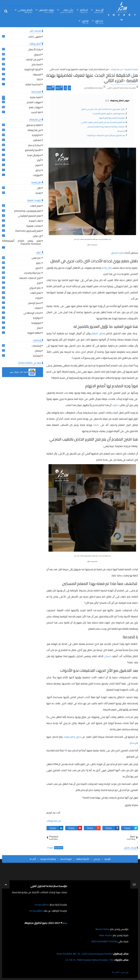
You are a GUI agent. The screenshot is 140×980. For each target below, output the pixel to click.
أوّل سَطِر (99, 11)
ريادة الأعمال (35, 50)
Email (51, 88)
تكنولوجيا (37, 135)
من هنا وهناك (54, 821)
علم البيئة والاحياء (32, 273)
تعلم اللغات (35, 206)
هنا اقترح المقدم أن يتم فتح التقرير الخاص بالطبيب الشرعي (103, 122)
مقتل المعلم (98, 333)
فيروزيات (37, 175)
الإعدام (134, 743)
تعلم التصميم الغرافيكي (29, 216)
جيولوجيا (37, 318)
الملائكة (37, 356)
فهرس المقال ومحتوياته (117, 101)
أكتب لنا (33, 859)
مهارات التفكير (34, 103)
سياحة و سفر (35, 146)
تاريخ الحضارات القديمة (30, 278)
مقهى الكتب (35, 37)
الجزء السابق (117, 253)
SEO (39, 80)
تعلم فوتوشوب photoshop (28, 211)
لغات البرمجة (35, 221)
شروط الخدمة (66, 859)
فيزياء (38, 298)
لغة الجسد (36, 113)
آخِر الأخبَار (84, 11)
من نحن (97, 859)
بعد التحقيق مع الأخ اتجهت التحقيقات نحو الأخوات (106, 135)
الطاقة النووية (34, 333)
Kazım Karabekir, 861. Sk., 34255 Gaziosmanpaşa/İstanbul (82, 954)
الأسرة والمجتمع (33, 150)
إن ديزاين (37, 236)
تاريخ (39, 283)
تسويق (37, 55)
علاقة (96, 425)
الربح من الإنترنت (33, 60)
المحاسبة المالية (33, 85)
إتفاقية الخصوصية (48, 859)
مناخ (39, 328)
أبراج (39, 160)
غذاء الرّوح (99, 22)
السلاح (108, 656)
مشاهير (37, 140)
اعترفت (115, 405)
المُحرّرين (85, 22)
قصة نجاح (36, 65)
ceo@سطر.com (41, 905)
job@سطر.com (35, 911)
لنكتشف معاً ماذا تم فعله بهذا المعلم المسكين (106, 127)
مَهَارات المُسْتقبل (46, 11)
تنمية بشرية (35, 98)
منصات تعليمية (34, 226)
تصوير (38, 165)
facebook (59, 848)
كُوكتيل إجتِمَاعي (25, 11)
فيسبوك (37, 75)
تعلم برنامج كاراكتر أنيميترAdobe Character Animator (22, 243)
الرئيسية (107, 859)
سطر (65, 923)
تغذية (38, 193)
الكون (38, 268)
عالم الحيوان (35, 288)
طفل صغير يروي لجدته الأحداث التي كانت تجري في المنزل (103, 109)
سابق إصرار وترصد (73, 737)
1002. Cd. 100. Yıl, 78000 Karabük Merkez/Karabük (87, 960)
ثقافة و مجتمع (34, 125)
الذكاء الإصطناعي (32, 313)
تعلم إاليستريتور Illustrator (28, 231)
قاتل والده (107, 268)
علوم (38, 263)
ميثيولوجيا (36, 323)
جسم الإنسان (35, 303)
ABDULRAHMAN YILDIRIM (103, 941)
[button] (23, 372)
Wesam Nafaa (102, 929)
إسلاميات (36, 346)
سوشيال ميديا (34, 156)
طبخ (39, 188)
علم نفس (36, 258)
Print (59, 88)
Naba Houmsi (105, 935)
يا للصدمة (121, 131)
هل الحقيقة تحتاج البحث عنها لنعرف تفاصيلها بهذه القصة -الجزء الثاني (92, 78)
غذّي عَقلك (67, 11)
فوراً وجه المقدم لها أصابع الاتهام (112, 118)
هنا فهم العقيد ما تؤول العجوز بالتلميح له (109, 114)
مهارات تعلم (35, 108)
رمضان (38, 351)
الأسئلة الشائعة (83, 859)
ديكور (38, 171)
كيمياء (38, 308)
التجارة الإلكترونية (33, 70)
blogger (50, 848)
